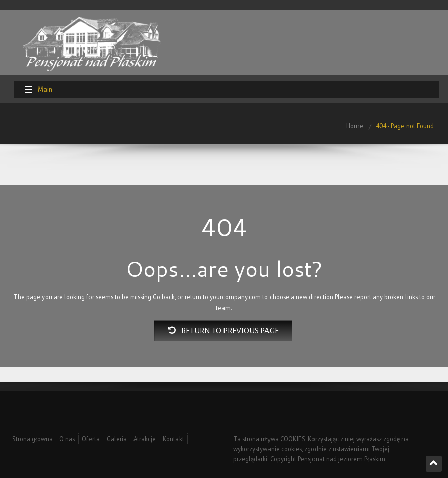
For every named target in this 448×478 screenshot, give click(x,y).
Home (355, 126)
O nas (67, 439)
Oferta (91, 439)
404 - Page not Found (405, 126)
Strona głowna (32, 439)
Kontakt (173, 439)
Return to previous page (223, 331)
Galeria (117, 439)
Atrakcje (145, 439)
